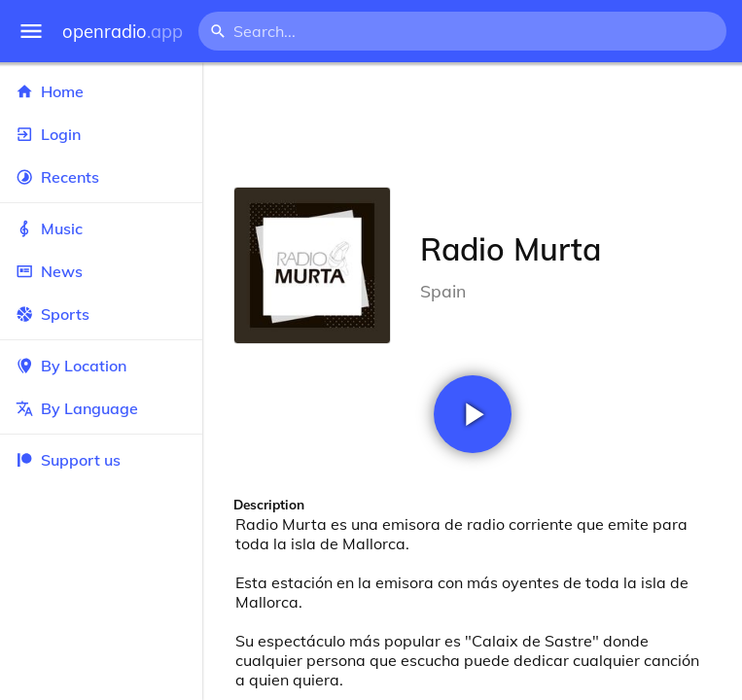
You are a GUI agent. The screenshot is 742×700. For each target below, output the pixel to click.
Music (101, 228)
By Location (101, 366)
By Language (101, 408)
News (101, 271)
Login (101, 134)
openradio (123, 32)
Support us (68, 460)
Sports (101, 314)
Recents (101, 177)
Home (101, 91)
